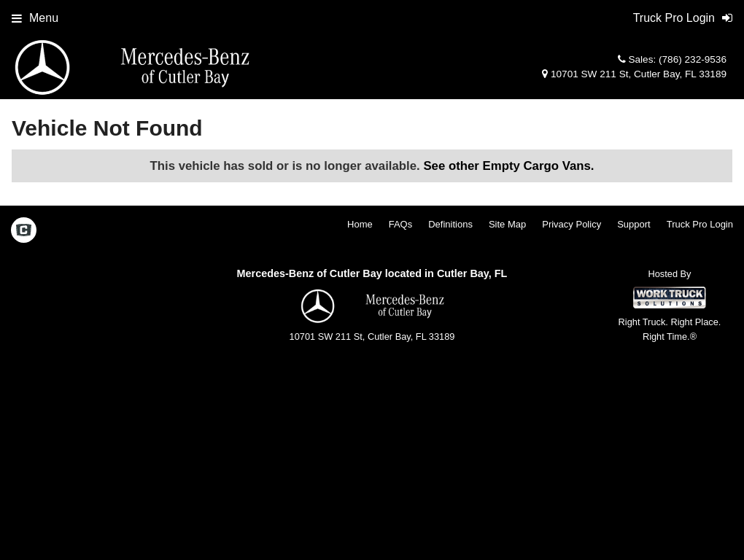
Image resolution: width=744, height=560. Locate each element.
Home (360, 224)
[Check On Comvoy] (24, 232)
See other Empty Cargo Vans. (508, 166)
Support (634, 224)
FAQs (401, 224)
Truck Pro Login (700, 224)
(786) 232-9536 (693, 59)
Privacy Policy (571, 224)
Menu (35, 18)
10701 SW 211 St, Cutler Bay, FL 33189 (634, 74)
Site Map (507, 224)
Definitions (450, 224)
